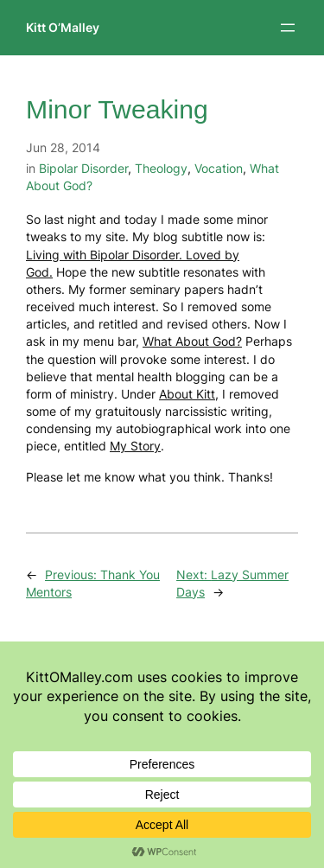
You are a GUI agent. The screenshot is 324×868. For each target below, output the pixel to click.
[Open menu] (288, 28)
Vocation (219, 168)
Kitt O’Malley (63, 27)
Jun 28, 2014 (63, 147)
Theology (161, 168)
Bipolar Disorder (83, 168)
